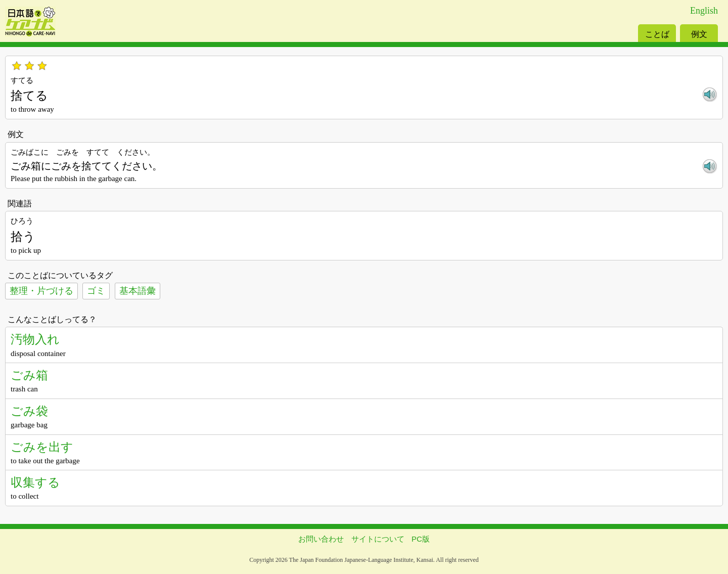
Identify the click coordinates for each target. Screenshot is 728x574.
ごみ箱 (29, 375)
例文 (699, 34)
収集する (35, 482)
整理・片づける (41, 291)
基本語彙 (138, 291)
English (704, 11)
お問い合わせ (321, 539)
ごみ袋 (29, 411)
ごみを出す (42, 447)
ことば (657, 34)
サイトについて (378, 539)
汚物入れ (35, 339)
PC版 (421, 539)
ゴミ (96, 291)
